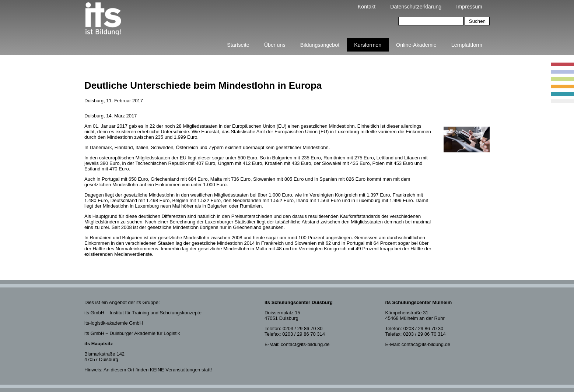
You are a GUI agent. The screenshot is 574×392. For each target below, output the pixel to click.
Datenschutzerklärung (416, 7)
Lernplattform (467, 45)
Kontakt (367, 7)
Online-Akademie (416, 45)
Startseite (238, 45)
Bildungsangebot (320, 45)
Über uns (275, 45)
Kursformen (368, 45)
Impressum (469, 7)
